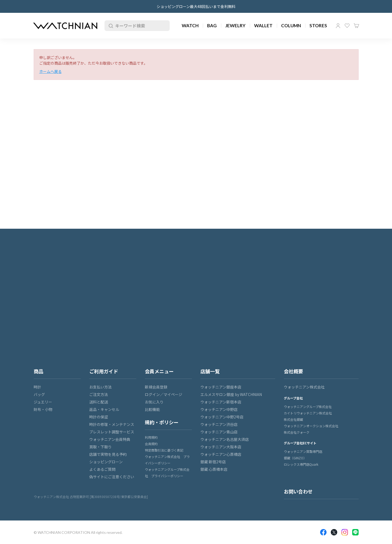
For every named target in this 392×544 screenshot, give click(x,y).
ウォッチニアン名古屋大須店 (225, 439)
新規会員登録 (156, 387)
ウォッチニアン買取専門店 (303, 451)
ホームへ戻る (51, 71)
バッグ (39, 394)
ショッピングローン (106, 462)
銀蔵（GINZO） (295, 458)
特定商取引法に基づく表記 (164, 450)
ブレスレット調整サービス (112, 432)
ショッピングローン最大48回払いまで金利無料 (196, 6)
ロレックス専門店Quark (301, 464)
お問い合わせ (298, 491)
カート (356, 26)
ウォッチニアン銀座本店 (221, 387)
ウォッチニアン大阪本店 (221, 447)
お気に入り (347, 26)
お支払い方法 (100, 387)
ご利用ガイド (104, 371)
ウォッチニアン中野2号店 (222, 417)
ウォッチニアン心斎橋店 (221, 454)
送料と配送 (99, 402)
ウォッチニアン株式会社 (304, 387)
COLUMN (291, 26)
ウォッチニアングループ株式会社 (308, 407)
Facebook (323, 532)
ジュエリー (43, 402)
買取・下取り (100, 447)
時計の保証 (99, 417)
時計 (37, 387)
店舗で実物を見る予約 (108, 454)
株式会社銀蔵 (293, 419)
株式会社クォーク (297, 432)
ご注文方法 (99, 394)
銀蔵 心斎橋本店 (214, 469)
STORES (318, 26)
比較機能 (152, 409)
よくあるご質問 (102, 469)
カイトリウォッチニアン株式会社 (308, 413)
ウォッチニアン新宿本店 (221, 402)
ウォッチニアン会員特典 (110, 439)
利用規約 (151, 437)
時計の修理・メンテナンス (112, 424)
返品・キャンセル (104, 409)
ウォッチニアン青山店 (219, 432)
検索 (110, 26)
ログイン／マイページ (164, 394)
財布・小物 (43, 409)
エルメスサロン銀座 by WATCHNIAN (231, 394)
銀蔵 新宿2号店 (213, 462)
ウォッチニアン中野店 (219, 409)
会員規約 (151, 444)
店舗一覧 (210, 371)
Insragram (345, 532)
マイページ (338, 26)
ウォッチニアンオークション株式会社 (311, 426)
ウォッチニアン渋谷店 (219, 424)
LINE (355, 532)
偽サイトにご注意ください (112, 477)
